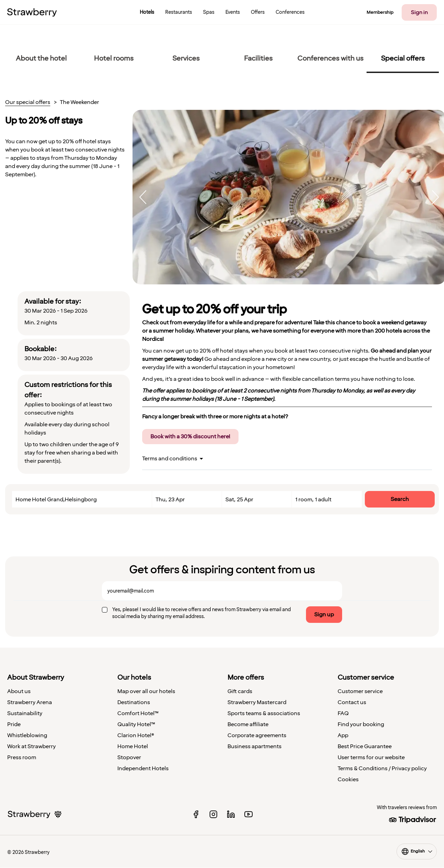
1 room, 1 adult (313, 500)
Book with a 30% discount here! (190, 437)
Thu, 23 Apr (170, 500)
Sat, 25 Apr (239, 500)
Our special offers (28, 103)
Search (400, 499)
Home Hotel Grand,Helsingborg (56, 500)
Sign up (324, 615)
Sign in (419, 12)
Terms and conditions (170, 459)
